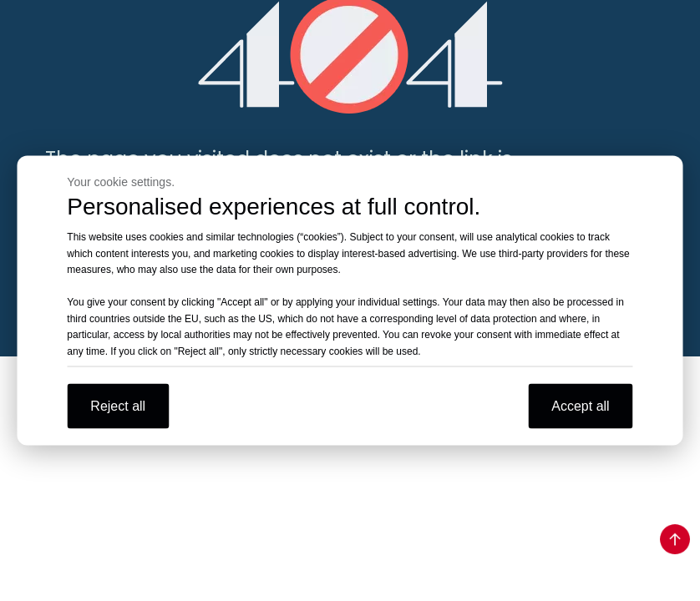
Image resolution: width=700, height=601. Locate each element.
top (675, 539)
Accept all (580, 406)
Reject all (118, 406)
